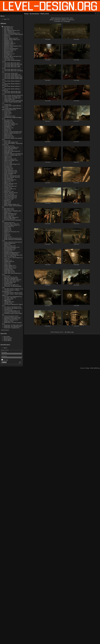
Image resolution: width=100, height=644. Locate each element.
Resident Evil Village (9, 254)
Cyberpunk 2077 (8, 116)
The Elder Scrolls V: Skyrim (11, 293)
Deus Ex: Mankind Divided (11, 133)
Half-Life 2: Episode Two (10, 177)
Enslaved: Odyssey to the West (12, 154)
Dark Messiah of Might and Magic (13, 117)
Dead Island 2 (8, 123)
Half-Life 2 (7, 175)
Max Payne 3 (8, 210)
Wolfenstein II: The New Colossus (13, 322)
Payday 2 (7, 230)
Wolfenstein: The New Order (11, 325)
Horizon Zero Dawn (9, 186)
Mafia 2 (6, 202)
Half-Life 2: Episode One (10, 176)
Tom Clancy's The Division (11, 307)
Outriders (6, 229)
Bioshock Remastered (10, 49)
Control (6, 104)
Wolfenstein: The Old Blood (11, 326)
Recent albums (8, 340)
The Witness (7, 299)
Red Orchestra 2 (8, 249)
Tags (5, 19)
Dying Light (7, 150)
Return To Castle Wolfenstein (12, 255)
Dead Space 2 (8, 125)
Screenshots (7, 27)
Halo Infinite (7, 178)
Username (4, 352)
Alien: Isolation (8, 32)
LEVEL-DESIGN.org (95, 368)
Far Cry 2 (7, 162)
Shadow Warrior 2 (9, 267)
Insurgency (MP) (8, 189)
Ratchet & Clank (8, 246)
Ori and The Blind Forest (10, 225)
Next (69, 332)
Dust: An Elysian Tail (9, 149)
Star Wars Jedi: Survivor (10, 281)
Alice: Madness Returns (10, 30)
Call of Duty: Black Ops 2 (11, 65)
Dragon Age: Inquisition (10, 147)
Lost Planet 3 (8, 199)
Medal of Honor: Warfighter (11, 211)
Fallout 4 (6, 158)
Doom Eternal (8, 146)
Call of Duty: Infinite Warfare (11, 76)
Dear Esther (7, 128)
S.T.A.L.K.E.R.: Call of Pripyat (12, 258)
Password (4, 356)
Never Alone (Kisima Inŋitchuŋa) (12, 220)
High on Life (7, 181)
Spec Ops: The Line (9, 277)
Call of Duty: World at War (11, 91)
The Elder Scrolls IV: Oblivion (12, 289)
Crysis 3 (6, 113)
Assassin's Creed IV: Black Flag (12, 34)
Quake (6, 236)
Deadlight (7, 126)
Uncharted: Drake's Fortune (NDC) (13, 313)
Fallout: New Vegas (9, 160)
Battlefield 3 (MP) (9, 43)
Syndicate (7, 284)
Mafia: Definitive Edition (10, 204)
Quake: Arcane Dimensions (11, 238)
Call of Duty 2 (8, 59)
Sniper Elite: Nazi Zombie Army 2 (13, 273)
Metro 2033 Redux (9, 213)
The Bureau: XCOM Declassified (13, 286)
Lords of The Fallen (9, 198)
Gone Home (7, 169)
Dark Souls (7, 120)
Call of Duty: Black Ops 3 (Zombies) (13, 71)
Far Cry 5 (7, 165)
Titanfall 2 (7, 303)
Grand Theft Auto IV (9, 171)
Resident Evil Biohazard (10, 252)
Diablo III (6, 134)
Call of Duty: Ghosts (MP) (11, 75)
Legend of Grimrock (9, 197)
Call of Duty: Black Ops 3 (11, 69)
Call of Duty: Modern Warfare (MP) (13, 78)
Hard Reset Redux (9, 180)
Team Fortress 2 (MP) (10, 285)
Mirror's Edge (8, 216)
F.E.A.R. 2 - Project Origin (11, 155)
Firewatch (7, 167)
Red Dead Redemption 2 (11, 247)
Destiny (6, 129)
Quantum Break (8, 243)
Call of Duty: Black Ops (10, 63)
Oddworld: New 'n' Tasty (10, 224)
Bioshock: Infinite (9, 50)
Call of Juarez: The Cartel (11, 98)
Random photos (8, 338)
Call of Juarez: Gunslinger (11, 97)
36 (65, 332)
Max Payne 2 (8, 208)
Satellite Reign (8, 261)
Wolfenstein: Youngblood (11, 328)
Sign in (5, 348)
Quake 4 (6, 237)
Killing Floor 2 (8, 191)
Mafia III (6, 203)
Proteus (6, 234)
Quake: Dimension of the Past (12, 242)
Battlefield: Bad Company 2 (11, 46)
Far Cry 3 (7, 163)
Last (72, 332)
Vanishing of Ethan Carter (11, 317)
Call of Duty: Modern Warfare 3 (12, 86)
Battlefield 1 (7, 41)
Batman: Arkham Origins (10, 39)
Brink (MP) (7, 55)
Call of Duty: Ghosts (9, 73)
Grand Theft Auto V (9, 172)
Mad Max (6, 200)
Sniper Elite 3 (8, 271)
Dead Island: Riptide (9, 124)
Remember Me (8, 250)
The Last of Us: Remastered (11, 297)
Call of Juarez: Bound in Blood (12, 95)
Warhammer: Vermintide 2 (11, 319)
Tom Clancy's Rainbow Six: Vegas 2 (13, 304)
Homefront (7, 185)
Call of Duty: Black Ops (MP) (12, 64)
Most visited (7, 337)
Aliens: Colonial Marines (10, 33)
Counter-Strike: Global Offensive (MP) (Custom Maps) (12, 109)
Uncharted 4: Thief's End (11, 312)
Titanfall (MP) (8, 302)
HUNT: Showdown (9, 173)
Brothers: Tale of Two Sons (11, 56)
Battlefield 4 (7, 45)
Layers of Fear (8, 194)
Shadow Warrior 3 (9, 268)
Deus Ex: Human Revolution (11, 132)
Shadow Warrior (8, 265)
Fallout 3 (6, 156)
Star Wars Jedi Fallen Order (11, 280)
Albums (3, 23)
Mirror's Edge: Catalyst (10, 217)
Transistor (7, 310)
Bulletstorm (7, 58)
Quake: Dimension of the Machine (13, 239)
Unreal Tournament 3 (10, 316)
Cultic (6, 115)
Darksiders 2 (7, 121)
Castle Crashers (8, 99)
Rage (5, 245)
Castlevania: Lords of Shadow (12, 101)
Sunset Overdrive (9, 282)
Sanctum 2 (7, 260)
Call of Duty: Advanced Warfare (12, 60)
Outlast (6, 228)
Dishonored (7, 136)
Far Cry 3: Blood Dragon (10, 164)
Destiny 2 (7, 130)
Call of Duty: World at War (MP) (12, 93)
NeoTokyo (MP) (8, 219)
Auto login (5, 360)
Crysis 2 (6, 112)
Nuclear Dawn (8, 223)
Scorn (6, 263)
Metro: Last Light (8, 215)
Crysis (6, 111)
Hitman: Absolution (9, 184)
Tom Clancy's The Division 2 (11, 308)
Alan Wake (7, 28)
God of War (7, 168)
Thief (5, 300)
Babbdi (6, 36)
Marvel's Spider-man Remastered (13, 206)
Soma (6, 276)
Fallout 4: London (9, 159)
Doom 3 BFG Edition (9, 142)
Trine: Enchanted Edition (10, 311)
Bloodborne (7, 52)
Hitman (6, 182)
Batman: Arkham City (10, 38)
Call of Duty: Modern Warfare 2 (12, 81)
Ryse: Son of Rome (9, 256)
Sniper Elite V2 (8, 272)
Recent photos (7, 339)
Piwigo (88, 368)
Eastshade (7, 152)
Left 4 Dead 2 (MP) (9, 195)
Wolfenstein (7, 321)
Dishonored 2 (8, 137)
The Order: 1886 (8, 298)
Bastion (6, 37)
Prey (5, 233)
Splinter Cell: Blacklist (10, 278)
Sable (6, 259)
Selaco (6, 264)
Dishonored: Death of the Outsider (13, 138)
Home (26, 14)
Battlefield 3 (7, 42)
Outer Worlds (8, 226)
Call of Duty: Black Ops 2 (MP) (12, 67)
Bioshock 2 (7, 47)
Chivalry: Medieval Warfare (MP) (13, 102)
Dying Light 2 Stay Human (11, 151)
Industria (6, 187)
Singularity (7, 269)
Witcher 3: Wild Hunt (9, 320)
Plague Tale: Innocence (10, 232)
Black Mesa (7, 51)
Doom (6, 141)
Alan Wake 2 (7, 29)
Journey (6, 190)
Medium (6, 212)
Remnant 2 (7, 251)
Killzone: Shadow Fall (10, 193)
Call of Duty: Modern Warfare (12, 77)
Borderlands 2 (8, 54)
